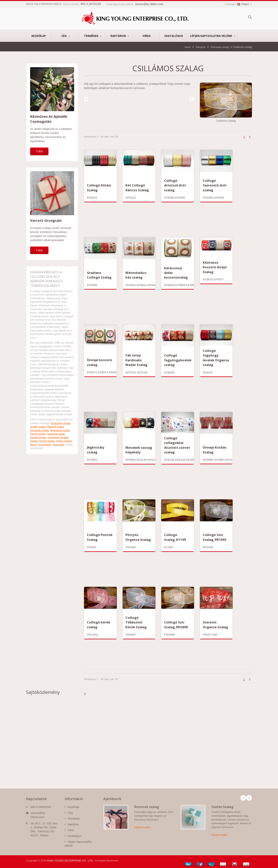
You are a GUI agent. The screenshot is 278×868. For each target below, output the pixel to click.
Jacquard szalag (56, 434)
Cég (66, 36)
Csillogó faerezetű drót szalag (215, 185)
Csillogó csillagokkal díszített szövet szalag (177, 445)
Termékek (93, 36)
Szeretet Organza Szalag (215, 625)
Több (39, 151)
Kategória (201, 47)
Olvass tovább (142, 827)
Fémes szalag (38, 434)
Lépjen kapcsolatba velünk (213, 36)
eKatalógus (174, 36)
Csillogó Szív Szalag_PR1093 (215, 537)
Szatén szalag (38, 427)
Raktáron (120, 36)
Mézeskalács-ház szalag (136, 275)
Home (188, 47)
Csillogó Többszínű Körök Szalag (136, 622)
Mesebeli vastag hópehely (139, 450)
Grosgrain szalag (39, 430)
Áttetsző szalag (56, 427)
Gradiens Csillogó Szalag (99, 275)
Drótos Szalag (64, 441)
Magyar (243, 4)
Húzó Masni (45, 445)
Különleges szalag (220, 47)
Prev (243, 798)
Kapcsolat (59, 445)
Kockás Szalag (38, 437)
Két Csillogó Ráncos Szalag (137, 188)
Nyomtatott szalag (60, 430)
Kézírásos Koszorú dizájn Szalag (215, 267)
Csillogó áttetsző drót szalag (175, 185)
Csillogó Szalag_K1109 (175, 537)
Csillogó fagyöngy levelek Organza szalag (216, 358)
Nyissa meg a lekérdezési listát (42, 4)
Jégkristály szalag (96, 450)
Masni (33, 445)
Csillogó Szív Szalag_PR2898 (176, 625)
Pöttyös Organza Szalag (138, 537)
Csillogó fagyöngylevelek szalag (178, 360)
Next (249, 798)
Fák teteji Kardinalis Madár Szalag (136, 360)
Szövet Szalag (47, 441)
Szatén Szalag (222, 807)
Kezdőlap (39, 36)
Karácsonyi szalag (61, 423)
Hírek (147, 36)
